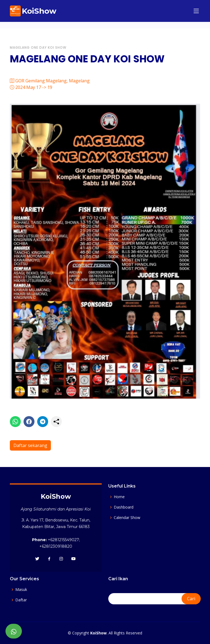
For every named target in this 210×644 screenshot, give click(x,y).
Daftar (21, 600)
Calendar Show (127, 518)
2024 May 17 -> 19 (31, 87)
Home (119, 497)
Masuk (21, 590)
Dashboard (124, 507)
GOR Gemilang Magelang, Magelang (50, 81)
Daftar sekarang (30, 445)
